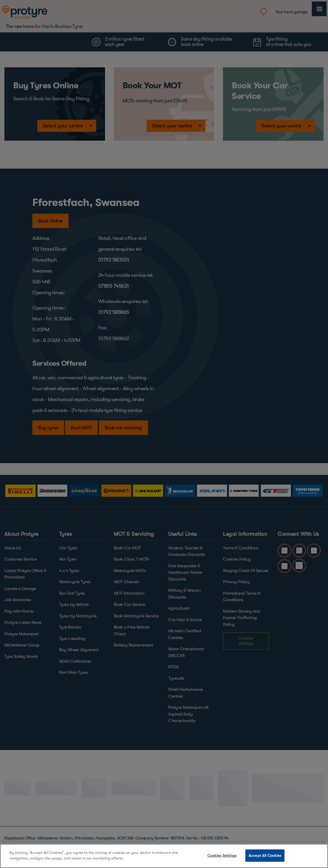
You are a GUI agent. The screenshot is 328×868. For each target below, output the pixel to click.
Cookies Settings (222, 855)
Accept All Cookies (265, 855)
